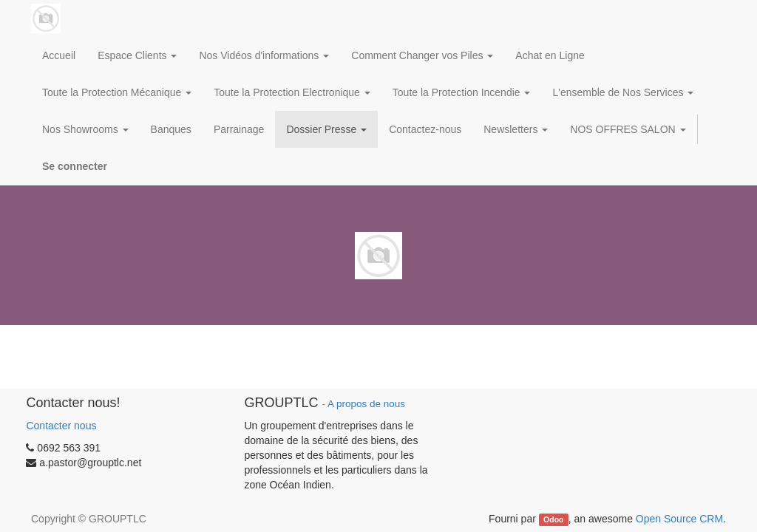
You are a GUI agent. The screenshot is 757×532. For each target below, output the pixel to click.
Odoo (553, 519)
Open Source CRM (679, 519)
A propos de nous (366, 404)
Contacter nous (61, 426)
